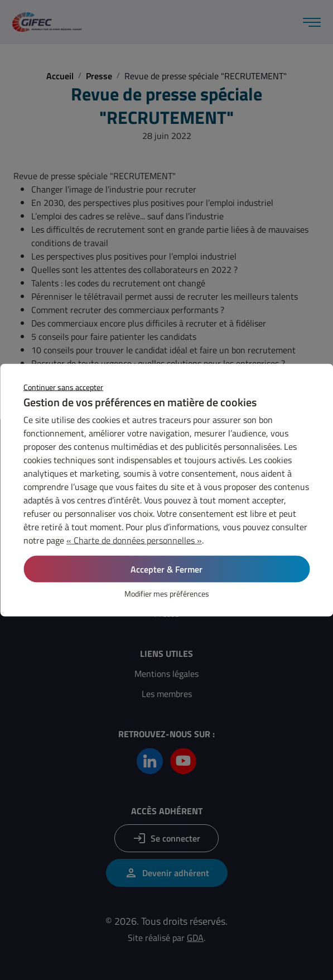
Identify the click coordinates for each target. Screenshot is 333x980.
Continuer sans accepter (63, 387)
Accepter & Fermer (166, 569)
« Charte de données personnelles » (134, 540)
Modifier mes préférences (167, 594)
